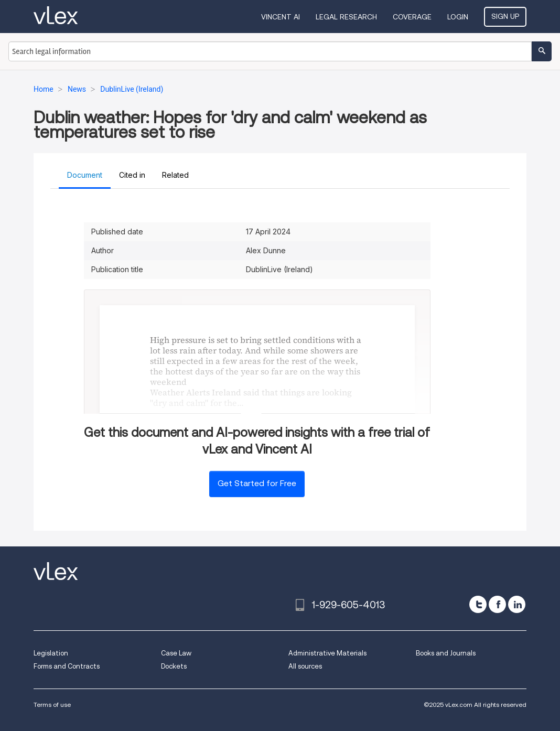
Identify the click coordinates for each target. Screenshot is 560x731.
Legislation (51, 653)
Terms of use (52, 705)
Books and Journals (446, 653)
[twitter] (478, 604)
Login (458, 17)
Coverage (412, 17)
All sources (305, 666)
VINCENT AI (281, 17)
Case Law (176, 653)
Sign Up (505, 16)
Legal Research (346, 17)
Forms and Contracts (67, 666)
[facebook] (497, 604)
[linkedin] (517, 604)
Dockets (174, 666)
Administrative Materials (327, 653)
